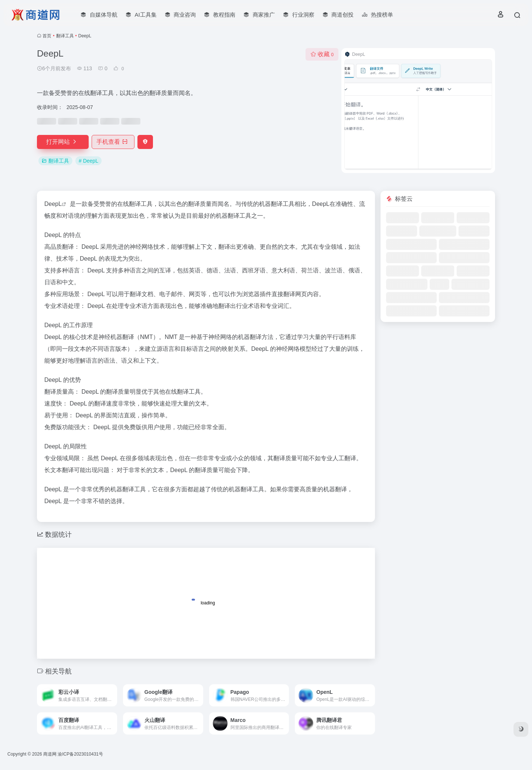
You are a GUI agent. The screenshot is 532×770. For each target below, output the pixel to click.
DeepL (53, 204)
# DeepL (88, 161)
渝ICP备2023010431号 (80, 754)
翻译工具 (65, 36)
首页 (47, 36)
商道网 (50, 754)
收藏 (322, 54)
